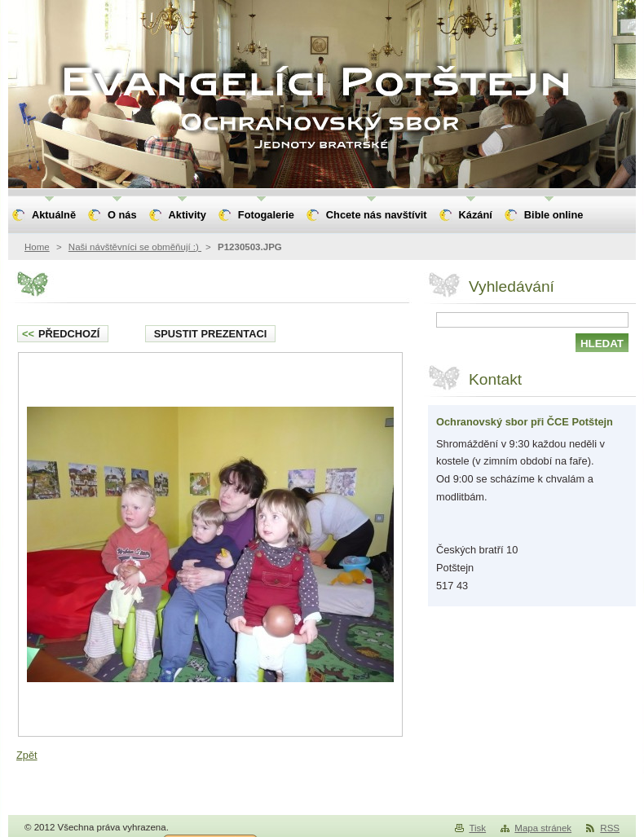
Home (37, 247)
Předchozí (61, 334)
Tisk (477, 828)
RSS (610, 828)
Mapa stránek (543, 828)
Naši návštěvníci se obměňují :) (135, 247)
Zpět (27, 755)
